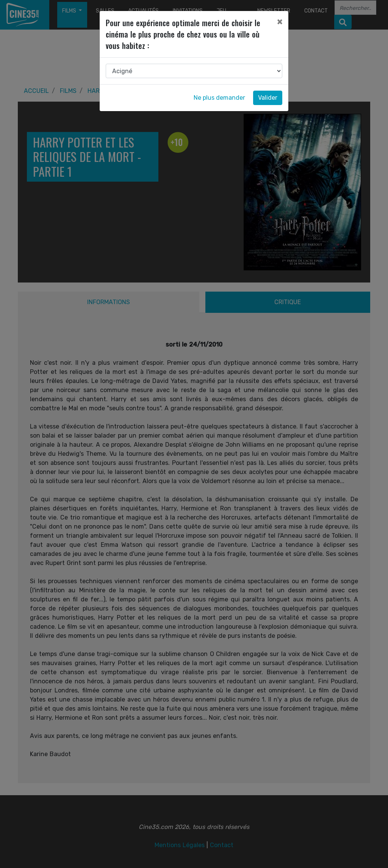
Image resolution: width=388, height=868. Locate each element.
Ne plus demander (219, 98)
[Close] (280, 22)
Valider (268, 98)
